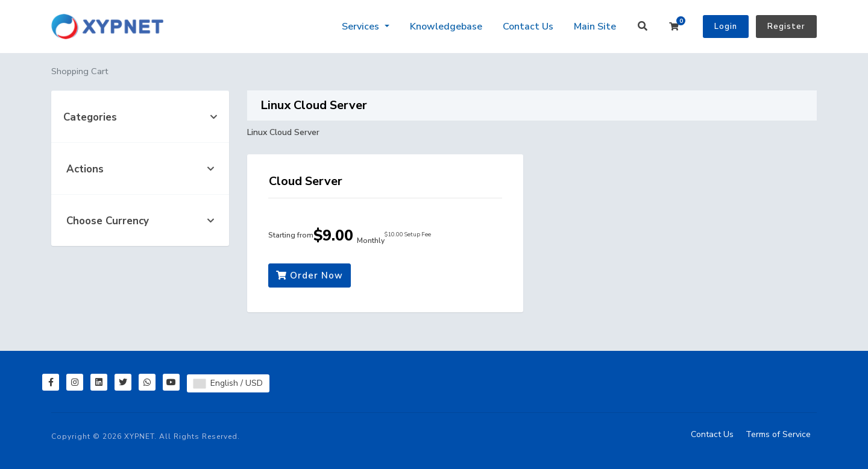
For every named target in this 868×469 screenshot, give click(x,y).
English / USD (228, 383)
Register (786, 27)
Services (362, 27)
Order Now (310, 275)
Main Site (595, 27)
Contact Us (528, 27)
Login (726, 27)
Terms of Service (778, 434)
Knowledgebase (446, 27)
